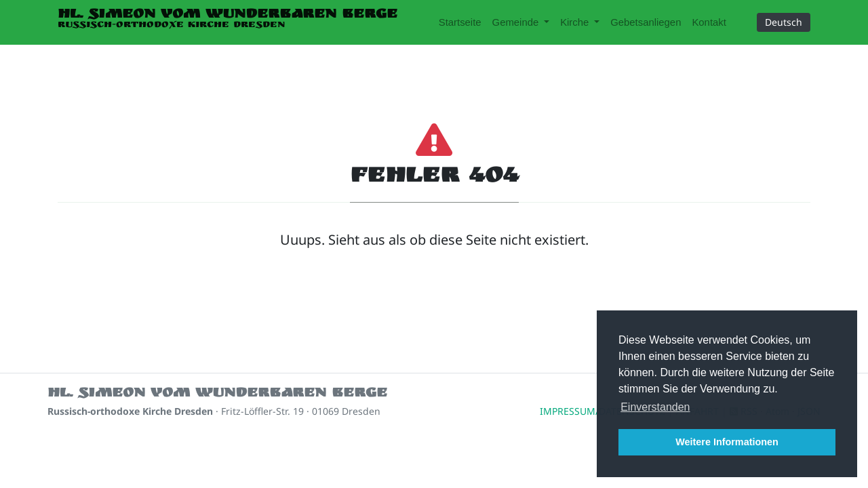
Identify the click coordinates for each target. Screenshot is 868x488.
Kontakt (709, 22)
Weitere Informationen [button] (727, 442)
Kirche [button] (576, 22)
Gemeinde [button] (517, 22)
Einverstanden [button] (655, 407)
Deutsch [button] (784, 22)
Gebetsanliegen (646, 22)
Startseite (460, 22)
